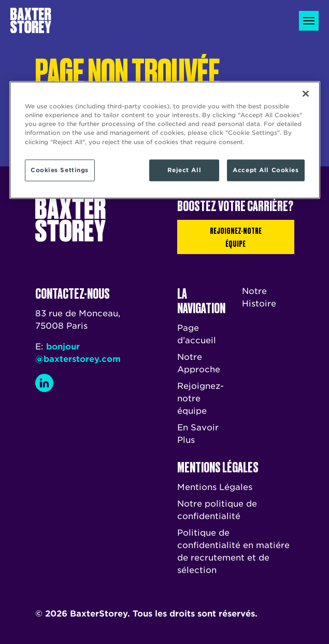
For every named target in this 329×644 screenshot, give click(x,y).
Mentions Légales (215, 487)
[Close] (306, 94)
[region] (165, 140)
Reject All (184, 170)
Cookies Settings (60, 170)
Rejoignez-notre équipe (236, 237)
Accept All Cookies (266, 170)
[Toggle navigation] (309, 21)
